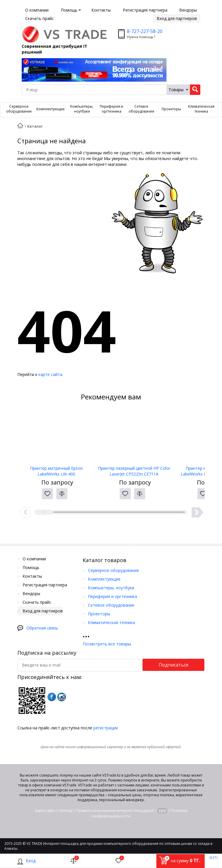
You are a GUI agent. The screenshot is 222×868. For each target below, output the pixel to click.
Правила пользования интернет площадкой (115, 811)
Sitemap (66, 811)
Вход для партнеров (177, 18)
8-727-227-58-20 (145, 31)
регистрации (106, 728)
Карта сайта (45, 811)
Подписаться (173, 665)
